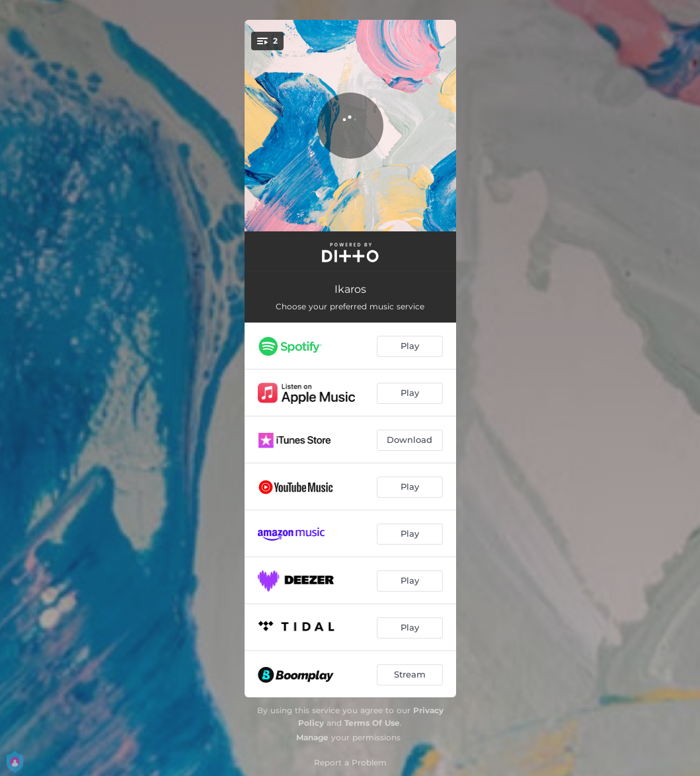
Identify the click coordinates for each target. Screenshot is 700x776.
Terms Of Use (372, 723)
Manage (312, 737)
